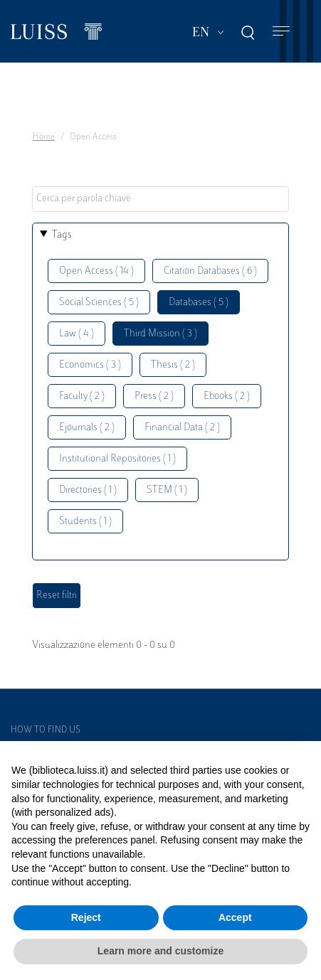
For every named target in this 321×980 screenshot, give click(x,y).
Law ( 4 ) (77, 334)
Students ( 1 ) (85, 522)
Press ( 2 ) (154, 396)
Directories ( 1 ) (88, 490)
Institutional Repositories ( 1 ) (117, 459)
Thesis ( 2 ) (173, 365)
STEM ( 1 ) (167, 490)
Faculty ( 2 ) (82, 396)
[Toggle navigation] (281, 32)
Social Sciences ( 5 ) (99, 303)
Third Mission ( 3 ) (160, 334)
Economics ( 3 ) (90, 365)
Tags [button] (62, 235)
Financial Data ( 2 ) (182, 428)
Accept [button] (235, 917)
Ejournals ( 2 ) (87, 428)
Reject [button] (86, 917)
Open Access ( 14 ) (96, 271)
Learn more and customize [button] (160, 951)
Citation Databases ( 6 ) (210, 271)
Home (44, 137)
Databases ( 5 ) (199, 303)
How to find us (46, 730)
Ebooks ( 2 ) (227, 396)
